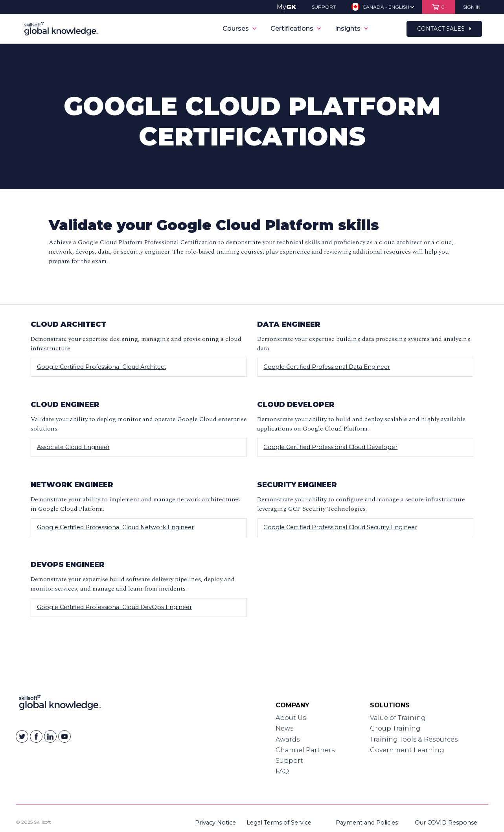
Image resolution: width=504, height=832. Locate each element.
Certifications (296, 29)
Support (289, 761)
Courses (239, 29)
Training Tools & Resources (414, 739)
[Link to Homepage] (60, 704)
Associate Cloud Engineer (73, 447)
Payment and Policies (367, 823)
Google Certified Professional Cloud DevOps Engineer (114, 607)
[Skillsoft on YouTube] (64, 736)
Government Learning (407, 750)
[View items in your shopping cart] (439, 7)
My (286, 7)
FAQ (282, 771)
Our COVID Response (446, 823)
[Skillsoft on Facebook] (36, 736)
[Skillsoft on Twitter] (22, 736)
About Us (291, 718)
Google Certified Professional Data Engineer (327, 367)
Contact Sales (444, 29)
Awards (288, 739)
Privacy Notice (215, 823)
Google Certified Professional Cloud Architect (102, 367)
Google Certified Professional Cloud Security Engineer (340, 527)
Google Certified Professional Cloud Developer (330, 447)
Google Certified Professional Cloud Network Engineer (115, 527)
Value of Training (398, 718)
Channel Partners (305, 750)
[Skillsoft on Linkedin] (50, 736)
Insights (351, 29)
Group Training (395, 728)
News (284, 728)
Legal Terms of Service (279, 823)
